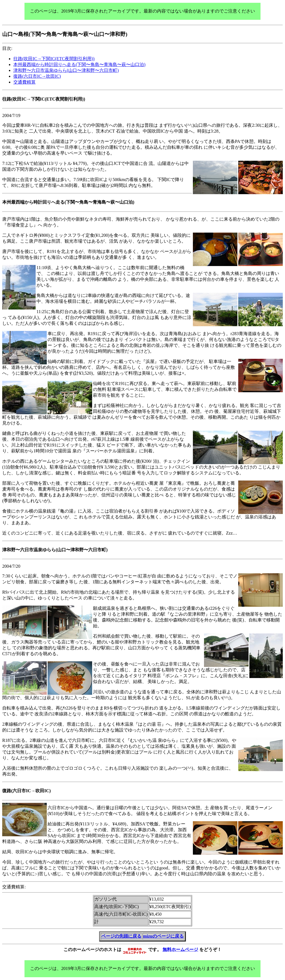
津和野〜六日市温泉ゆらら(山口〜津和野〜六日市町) (66, 70)
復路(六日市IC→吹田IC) (37, 76)
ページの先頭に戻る (121, 936)
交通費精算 (24, 82)
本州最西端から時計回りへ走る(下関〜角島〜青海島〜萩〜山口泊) (79, 64)
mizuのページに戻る (163, 936)
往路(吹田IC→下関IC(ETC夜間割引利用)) (54, 59)
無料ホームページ (180, 949)
